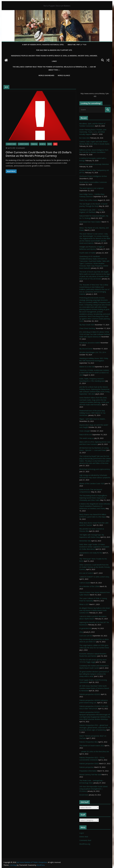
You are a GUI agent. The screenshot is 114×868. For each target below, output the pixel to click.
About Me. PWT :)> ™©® (77, 45)
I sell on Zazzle (85, 583)
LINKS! (54, 61)
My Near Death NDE (87, 325)
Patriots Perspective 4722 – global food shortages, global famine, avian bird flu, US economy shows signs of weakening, (95, 728)
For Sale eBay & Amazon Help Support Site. (54, 50)
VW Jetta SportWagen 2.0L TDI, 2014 (93, 352)
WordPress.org (85, 844)
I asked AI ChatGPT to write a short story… (95, 577)
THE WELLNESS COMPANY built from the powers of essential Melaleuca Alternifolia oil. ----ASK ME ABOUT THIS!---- (54, 68)
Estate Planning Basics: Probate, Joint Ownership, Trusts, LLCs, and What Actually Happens (93, 132)
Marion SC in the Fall (87, 367)
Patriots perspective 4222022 (90, 694)
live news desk (85, 138)
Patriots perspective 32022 (89, 764)
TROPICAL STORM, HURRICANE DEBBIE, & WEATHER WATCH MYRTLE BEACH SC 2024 (94, 373)
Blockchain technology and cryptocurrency (95, 469)
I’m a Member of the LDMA (89, 586)
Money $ (42, 144)
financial (34, 144)
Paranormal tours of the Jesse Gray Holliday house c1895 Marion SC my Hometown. (92, 413)
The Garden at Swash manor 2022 (92, 746)
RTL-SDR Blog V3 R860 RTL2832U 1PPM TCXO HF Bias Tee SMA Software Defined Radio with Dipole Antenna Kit (95, 334)
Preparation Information (88, 771)
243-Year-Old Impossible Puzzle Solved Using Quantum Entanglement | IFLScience (93, 789)
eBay (81, 632)
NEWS (50, 144)
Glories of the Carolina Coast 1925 (92, 483)
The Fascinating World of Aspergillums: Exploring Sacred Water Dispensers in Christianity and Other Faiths (93, 498)
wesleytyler (22, 148)
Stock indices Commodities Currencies (93, 182)
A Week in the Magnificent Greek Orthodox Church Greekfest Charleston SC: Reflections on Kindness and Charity (95, 506)
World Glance (64, 75)
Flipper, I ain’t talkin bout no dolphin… (93, 419)
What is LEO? (84, 604)
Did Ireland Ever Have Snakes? (90, 222)
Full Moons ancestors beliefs (90, 343)
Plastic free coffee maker (88, 200)
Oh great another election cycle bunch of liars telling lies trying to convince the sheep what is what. (94, 674)
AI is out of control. (86, 573)
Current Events (23, 144)
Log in (82, 833)
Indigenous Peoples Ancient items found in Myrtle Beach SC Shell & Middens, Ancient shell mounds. (54, 56)
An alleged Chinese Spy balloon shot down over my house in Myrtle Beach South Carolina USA (95, 610)
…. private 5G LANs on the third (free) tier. (94, 752)
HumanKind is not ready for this (91, 553)
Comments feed (85, 840)
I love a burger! (85, 431)
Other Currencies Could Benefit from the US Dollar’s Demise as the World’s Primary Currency (39, 154)
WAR (55, 144)
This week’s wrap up (87, 438)
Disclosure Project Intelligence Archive (93, 176)
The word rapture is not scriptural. (92, 188)
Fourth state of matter (88, 253)
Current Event (11, 144)
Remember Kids (85, 541)
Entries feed (84, 837)
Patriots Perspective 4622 (89, 742)
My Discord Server (86, 349)
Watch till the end (86, 435)
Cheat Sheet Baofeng (87, 328)
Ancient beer (84, 795)
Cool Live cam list (86, 636)
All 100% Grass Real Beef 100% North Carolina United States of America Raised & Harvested (94, 688)
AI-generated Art (85, 628)
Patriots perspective (87, 767)
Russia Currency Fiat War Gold (90, 774)
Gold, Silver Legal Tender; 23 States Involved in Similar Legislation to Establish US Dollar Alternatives (94, 547)
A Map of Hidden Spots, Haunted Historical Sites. (43, 45)
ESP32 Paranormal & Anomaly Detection (94, 164)
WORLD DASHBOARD (46, 75)
